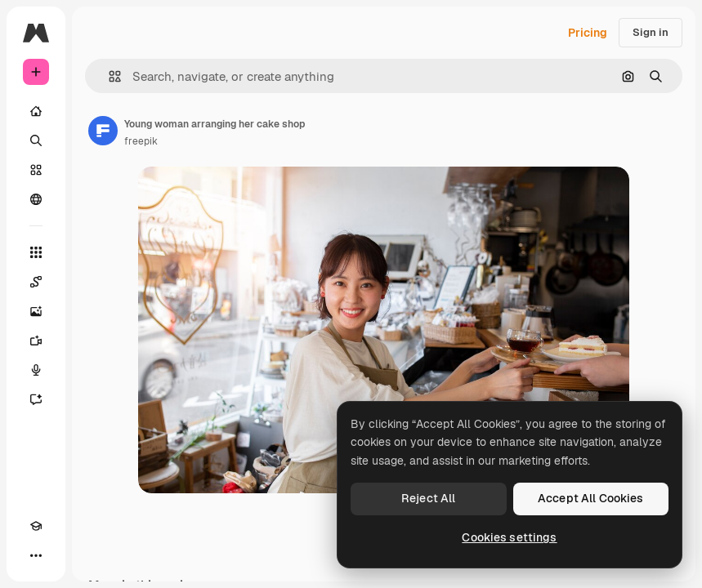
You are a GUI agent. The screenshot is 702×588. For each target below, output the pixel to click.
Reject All (428, 498)
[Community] (36, 199)
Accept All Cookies (591, 498)
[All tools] (36, 252)
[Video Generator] (36, 341)
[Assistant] (36, 399)
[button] (108, 76)
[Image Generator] (36, 311)
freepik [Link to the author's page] (141, 141)
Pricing (588, 33)
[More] (36, 555)
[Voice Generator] (36, 370)
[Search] (36, 140)
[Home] (36, 111)
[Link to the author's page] (103, 131)
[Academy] (36, 526)
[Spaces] (36, 282)
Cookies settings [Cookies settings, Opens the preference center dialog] (509, 537)
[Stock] (36, 170)
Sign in (651, 32)
